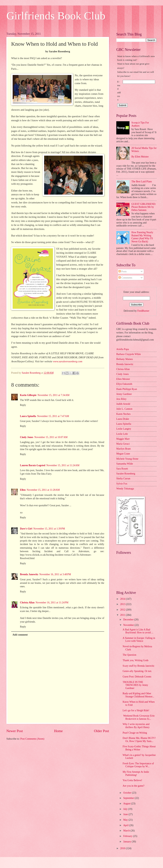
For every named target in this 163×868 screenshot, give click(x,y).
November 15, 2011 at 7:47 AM (53, 416)
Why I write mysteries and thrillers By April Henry (136, 726)
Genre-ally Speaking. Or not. (137, 671)
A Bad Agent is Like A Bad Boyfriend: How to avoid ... (138, 631)
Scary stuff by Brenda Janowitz (138, 666)
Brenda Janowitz (29, 574)
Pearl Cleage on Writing (135, 733)
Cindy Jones (27, 437)
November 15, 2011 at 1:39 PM (49, 529)
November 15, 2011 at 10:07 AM (51, 437)
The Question (129, 655)
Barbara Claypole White (129, 354)
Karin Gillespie (28, 395)
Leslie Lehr (122, 434)
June (126, 814)
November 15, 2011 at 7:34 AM (53, 395)
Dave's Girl (26, 529)
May (126, 820)
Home (58, 731)
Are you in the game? (133, 786)
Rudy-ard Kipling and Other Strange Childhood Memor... (138, 695)
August (127, 804)
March (127, 831)
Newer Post (15, 731)
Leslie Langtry (124, 429)
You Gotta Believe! (132, 780)
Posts (123, 272)
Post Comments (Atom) (32, 739)
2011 (123, 615)
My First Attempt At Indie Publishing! (136, 773)
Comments (125, 278)
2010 (123, 848)
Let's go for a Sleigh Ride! (136, 710)
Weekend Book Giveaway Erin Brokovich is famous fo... (138, 717)
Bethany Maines (125, 359)
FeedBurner (143, 311)
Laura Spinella (28, 416)
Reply (23, 405)
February (128, 836)
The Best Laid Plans (142, 182)
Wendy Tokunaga (125, 489)
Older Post (101, 731)
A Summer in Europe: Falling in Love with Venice (139, 640)
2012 (123, 610)
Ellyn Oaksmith (124, 384)
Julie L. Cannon (124, 409)
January (127, 842)
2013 (123, 604)
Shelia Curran (123, 479)
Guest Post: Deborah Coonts (137, 677)
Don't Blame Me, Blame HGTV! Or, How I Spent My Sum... (139, 740)
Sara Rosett (122, 469)
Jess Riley (121, 399)
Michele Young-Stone (127, 459)
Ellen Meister (123, 379)
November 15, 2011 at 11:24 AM (63, 465)
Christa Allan (27, 603)
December (129, 620)
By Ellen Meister (140, 157)
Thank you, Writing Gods (135, 660)
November (129, 625)
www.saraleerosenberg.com (68, 361)
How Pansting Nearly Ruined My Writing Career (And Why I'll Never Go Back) (142, 237)
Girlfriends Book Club (56, 16)
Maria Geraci (123, 444)
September (129, 798)
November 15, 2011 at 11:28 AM (43, 490)
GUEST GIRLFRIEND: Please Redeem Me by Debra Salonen (144, 207)
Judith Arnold (123, 404)
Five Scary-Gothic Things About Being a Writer (139, 748)
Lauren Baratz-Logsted (33, 465)
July (126, 809)
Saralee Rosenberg (126, 474)
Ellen (23, 490)
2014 (123, 599)
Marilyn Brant (124, 449)
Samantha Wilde (125, 464)
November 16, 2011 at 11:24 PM (52, 603)
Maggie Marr (123, 439)
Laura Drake (123, 419)
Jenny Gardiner (124, 394)
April (126, 825)
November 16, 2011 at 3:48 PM (55, 574)
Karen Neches (123, 414)
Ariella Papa (123, 349)
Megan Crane (123, 454)
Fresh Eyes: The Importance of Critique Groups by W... (138, 765)
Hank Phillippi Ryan (127, 389)
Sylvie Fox (122, 484)
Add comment (20, 635)
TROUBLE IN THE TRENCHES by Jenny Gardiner (135, 685)
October (128, 793)
